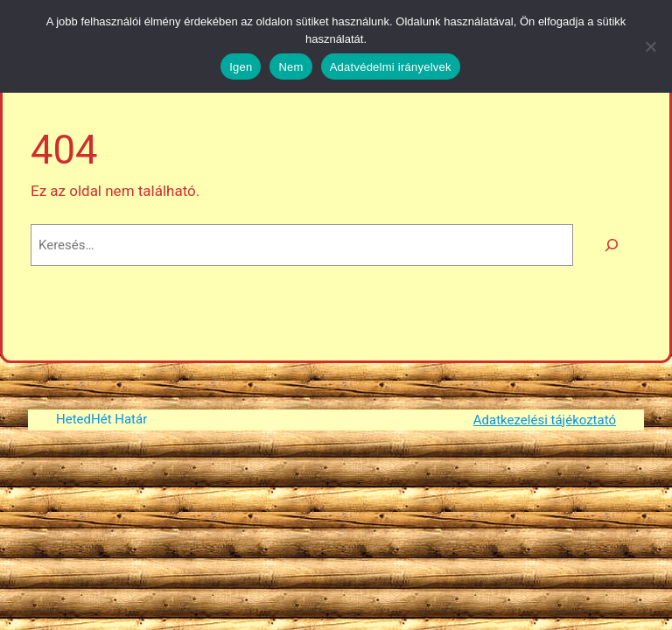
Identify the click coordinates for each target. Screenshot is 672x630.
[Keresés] (612, 245)
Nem (290, 67)
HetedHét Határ (101, 419)
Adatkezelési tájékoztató (545, 420)
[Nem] (650, 46)
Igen (241, 67)
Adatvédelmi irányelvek (391, 67)
